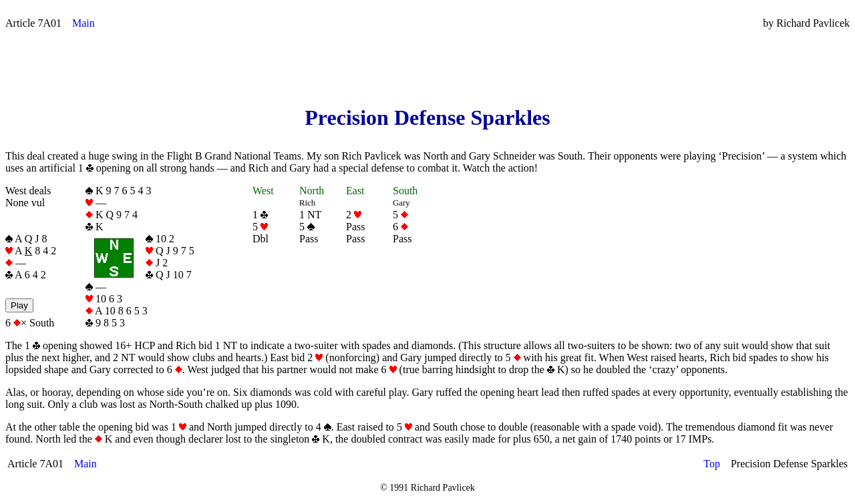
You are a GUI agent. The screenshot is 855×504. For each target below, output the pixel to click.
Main (83, 23)
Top (712, 464)
